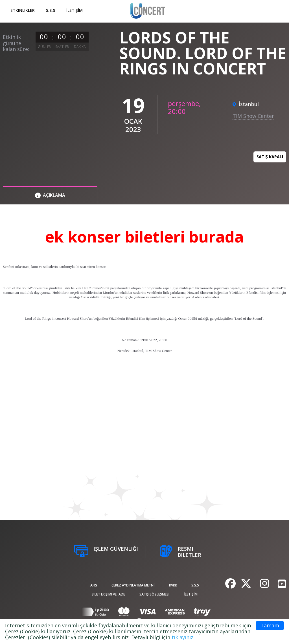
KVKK (173, 585)
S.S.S (51, 10)
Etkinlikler (23, 10)
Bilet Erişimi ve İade (108, 594)
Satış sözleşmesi (154, 594)
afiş (94, 585)
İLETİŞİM (75, 10)
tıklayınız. (183, 637)
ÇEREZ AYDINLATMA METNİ (133, 585)
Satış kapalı (270, 157)
